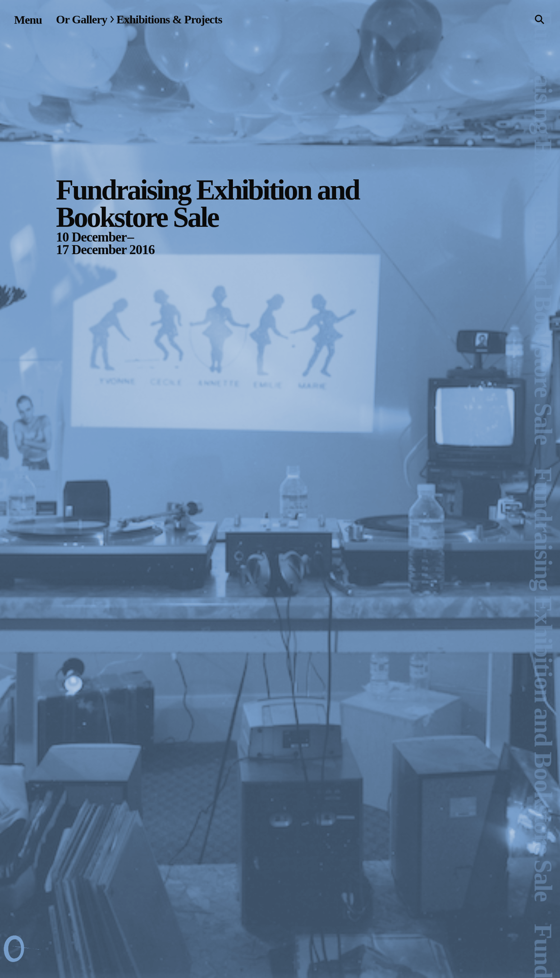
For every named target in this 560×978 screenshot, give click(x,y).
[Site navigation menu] (28, 20)
